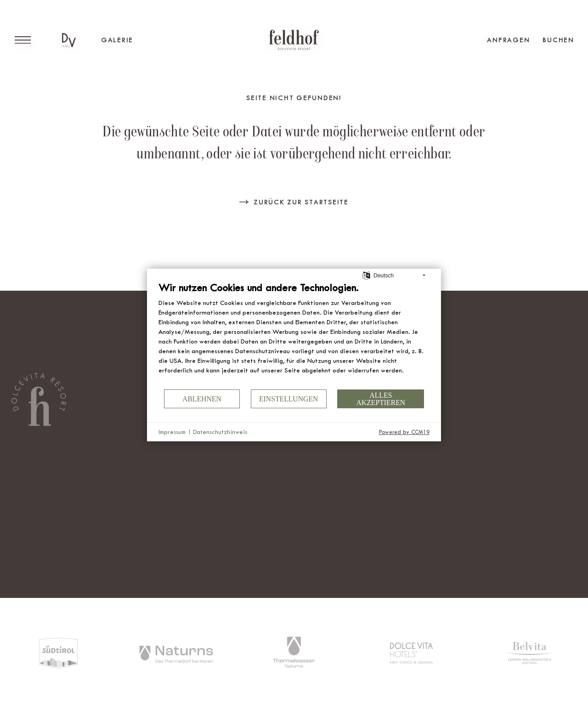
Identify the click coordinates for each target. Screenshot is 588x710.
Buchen (558, 40)
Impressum (172, 432)
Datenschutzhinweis (220, 432)
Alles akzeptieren (381, 399)
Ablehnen (202, 399)
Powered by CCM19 (404, 432)
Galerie (117, 40)
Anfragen (508, 40)
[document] (294, 335)
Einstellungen (289, 399)
